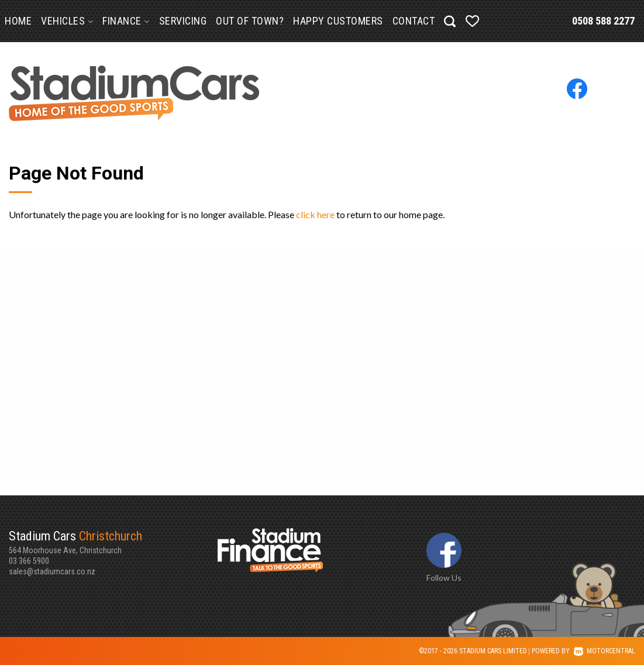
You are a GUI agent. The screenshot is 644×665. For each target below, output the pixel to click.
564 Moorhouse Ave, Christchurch (113, 542)
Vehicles (67, 21)
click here (315, 214)
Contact (414, 21)
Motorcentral (605, 651)
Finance (126, 21)
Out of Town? (250, 21)
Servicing (183, 21)
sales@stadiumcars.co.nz (52, 571)
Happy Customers (338, 21)
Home (18, 21)
